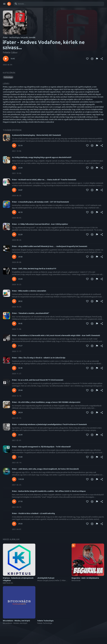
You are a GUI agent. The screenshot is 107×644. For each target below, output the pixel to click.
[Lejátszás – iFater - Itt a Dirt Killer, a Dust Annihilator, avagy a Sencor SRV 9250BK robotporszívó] (14, 413)
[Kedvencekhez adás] (87, 59)
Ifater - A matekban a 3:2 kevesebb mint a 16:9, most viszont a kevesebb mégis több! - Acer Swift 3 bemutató (56, 335)
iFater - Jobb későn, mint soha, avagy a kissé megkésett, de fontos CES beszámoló (45, 469)
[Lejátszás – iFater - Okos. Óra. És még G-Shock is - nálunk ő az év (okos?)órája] (14, 368)
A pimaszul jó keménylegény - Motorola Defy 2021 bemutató (36, 135)
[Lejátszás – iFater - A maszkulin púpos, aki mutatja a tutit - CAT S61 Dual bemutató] (14, 212)
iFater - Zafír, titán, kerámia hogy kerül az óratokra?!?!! (34, 269)
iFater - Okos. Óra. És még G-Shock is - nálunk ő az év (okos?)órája (39, 358)
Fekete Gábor (10, 52)
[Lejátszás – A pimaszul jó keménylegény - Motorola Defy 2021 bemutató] (14, 146)
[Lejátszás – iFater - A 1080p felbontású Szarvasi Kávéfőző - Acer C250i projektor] (14, 235)
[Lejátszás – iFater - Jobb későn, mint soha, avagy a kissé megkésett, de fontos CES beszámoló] (14, 479)
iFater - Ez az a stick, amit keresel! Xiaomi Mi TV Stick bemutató (38, 380)
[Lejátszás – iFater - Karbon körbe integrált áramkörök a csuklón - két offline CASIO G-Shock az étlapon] (14, 502)
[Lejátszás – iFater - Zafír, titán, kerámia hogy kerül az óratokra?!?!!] (14, 279)
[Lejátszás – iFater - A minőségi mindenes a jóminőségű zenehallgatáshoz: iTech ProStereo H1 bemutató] (14, 435)
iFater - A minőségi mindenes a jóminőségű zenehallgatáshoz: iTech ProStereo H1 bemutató (49, 424)
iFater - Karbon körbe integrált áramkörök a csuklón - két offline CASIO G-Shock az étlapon (49, 491)
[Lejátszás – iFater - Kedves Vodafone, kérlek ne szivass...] (6, 59)
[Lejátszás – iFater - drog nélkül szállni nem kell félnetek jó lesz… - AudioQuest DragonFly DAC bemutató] (14, 257)
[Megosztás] (102, 59)
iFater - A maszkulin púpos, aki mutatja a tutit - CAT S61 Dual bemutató (40, 202)
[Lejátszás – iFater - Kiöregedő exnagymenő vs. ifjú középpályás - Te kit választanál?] (14, 457)
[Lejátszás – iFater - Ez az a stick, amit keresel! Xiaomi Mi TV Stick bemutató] (14, 390)
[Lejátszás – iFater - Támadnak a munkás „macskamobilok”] (14, 324)
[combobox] (58, 4)
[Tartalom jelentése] (97, 59)
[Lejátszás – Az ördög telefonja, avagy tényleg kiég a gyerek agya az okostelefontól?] (14, 168)
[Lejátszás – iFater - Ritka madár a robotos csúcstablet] (14, 301)
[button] (8, 77)
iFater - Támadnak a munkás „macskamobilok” (31, 313)
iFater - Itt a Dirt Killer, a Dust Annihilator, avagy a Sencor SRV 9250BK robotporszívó (46, 402)
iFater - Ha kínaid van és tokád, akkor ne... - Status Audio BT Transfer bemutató (44, 180)
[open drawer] (4, 4)
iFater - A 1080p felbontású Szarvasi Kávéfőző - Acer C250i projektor (40, 224)
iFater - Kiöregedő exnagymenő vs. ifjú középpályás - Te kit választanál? (41, 447)
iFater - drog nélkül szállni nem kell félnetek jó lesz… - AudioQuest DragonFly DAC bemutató (50, 246)
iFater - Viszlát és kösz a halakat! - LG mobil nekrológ (33, 513)
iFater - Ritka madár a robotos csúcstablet (29, 291)
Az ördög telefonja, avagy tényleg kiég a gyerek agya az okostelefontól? (42, 157)
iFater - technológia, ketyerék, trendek (19, 37)
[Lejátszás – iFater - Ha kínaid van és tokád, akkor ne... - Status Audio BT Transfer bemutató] (14, 190)
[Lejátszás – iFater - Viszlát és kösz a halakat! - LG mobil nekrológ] (14, 524)
